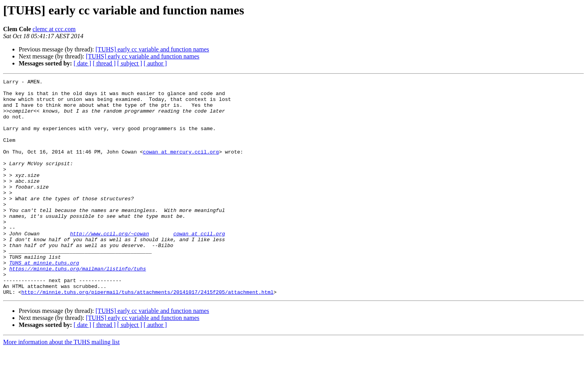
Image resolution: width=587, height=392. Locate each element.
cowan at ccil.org (199, 265)
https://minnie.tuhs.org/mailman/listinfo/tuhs (78, 307)
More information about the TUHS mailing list (61, 385)
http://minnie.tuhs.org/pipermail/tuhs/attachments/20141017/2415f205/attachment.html (147, 335)
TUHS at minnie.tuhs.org (44, 300)
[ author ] (155, 63)
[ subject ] (130, 63)
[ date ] (82, 63)
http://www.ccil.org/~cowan (110, 265)
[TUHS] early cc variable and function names (152, 49)
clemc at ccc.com (54, 29)
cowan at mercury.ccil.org (181, 167)
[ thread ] (104, 63)
